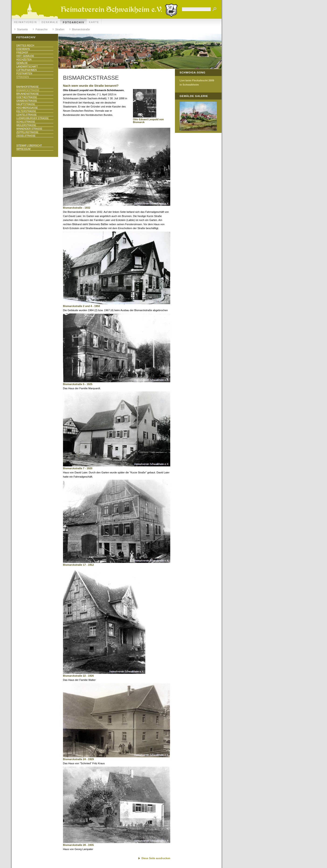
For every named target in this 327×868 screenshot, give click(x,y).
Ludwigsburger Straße (33, 118)
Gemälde (22, 63)
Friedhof (22, 53)
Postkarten (24, 74)
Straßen (60, 29)
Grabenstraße (27, 101)
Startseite (22, 29)
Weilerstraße (26, 125)
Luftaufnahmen (27, 70)
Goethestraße (27, 97)
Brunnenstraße (28, 94)
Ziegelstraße (26, 136)
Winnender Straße (29, 129)
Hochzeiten (24, 60)
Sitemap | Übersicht (29, 146)
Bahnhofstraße (28, 87)
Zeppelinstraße (27, 132)
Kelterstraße (26, 111)
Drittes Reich (25, 46)
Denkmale (50, 22)
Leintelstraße (26, 115)
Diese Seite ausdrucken (156, 858)
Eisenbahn (23, 49)
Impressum (23, 149)
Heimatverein (25, 22)
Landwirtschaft (27, 67)
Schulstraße (26, 122)
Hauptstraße (26, 104)
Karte (94, 22)
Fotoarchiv (74, 22)
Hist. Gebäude (25, 56)
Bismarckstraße (81, 29)
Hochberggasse (27, 108)
